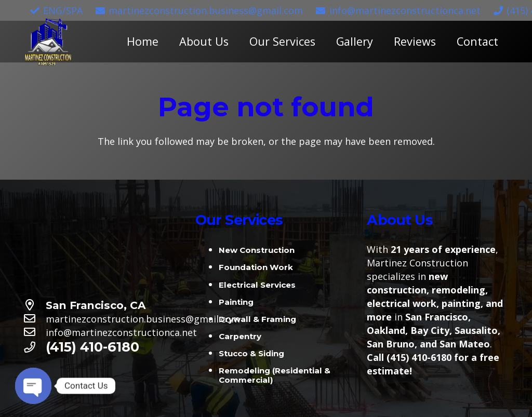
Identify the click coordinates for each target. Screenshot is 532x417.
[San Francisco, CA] (35, 305)
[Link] (48, 42)
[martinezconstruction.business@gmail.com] (35, 319)
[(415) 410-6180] (35, 347)
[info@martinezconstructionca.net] (35, 332)
